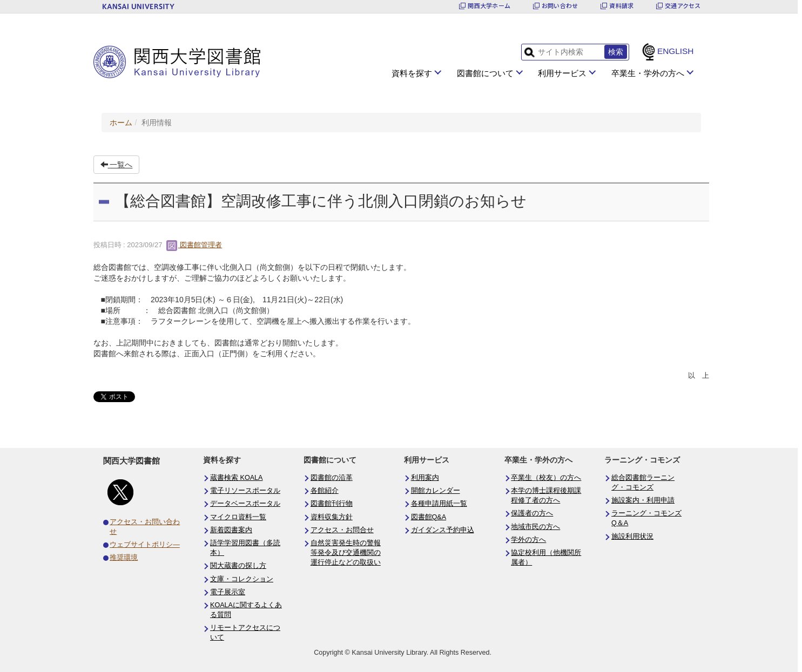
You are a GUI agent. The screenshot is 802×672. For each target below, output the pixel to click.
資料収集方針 (332, 517)
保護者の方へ (532, 513)
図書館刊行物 (332, 504)
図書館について (485, 73)
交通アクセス (683, 6)
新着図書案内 (231, 530)
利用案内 (425, 478)
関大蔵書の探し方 (238, 566)
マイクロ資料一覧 (238, 517)
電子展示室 (228, 592)
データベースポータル (245, 504)
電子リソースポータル (245, 491)
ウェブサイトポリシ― (145, 545)
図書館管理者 (194, 245)
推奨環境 (124, 558)
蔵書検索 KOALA (237, 478)
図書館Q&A (429, 517)
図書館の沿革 (332, 478)
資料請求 (621, 6)
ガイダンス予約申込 (443, 530)
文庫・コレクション (242, 579)
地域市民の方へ (535, 527)
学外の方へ (528, 540)
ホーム (121, 123)
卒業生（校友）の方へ (546, 478)
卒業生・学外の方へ (648, 73)
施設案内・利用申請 (643, 500)
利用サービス (562, 73)
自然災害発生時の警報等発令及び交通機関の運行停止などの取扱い (346, 553)
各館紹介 (325, 491)
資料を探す (412, 73)
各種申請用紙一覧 (439, 504)
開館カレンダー (436, 491)
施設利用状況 (632, 537)
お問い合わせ (560, 6)
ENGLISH (676, 51)
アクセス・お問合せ (342, 530)
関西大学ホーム (489, 6)
